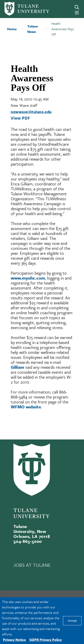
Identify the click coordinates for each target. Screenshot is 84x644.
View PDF (20, 118)
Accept (72, 621)
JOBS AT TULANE (32, 565)
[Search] (77, 7)
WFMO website (26, 407)
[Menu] (77, 13)
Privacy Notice (14, 639)
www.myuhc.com (28, 278)
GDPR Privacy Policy (46, 639)
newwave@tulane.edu (31, 112)
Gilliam (17, 367)
